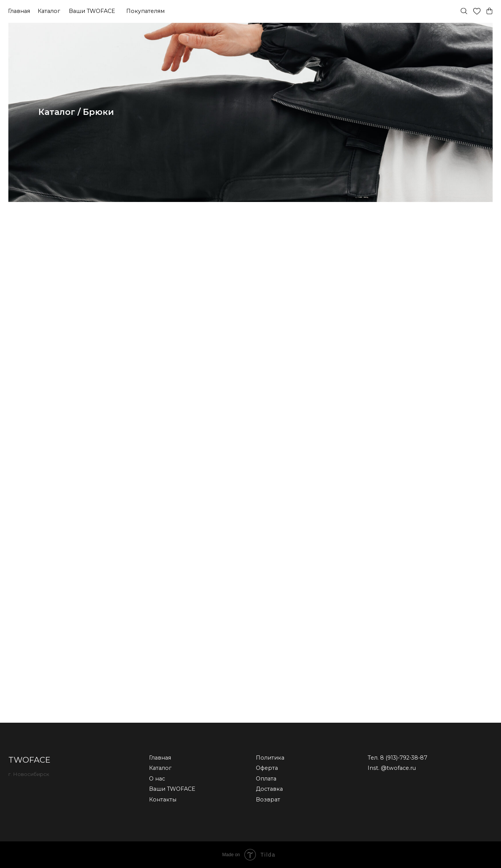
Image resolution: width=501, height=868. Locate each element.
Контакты (163, 800)
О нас (157, 779)
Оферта (267, 768)
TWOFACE (29, 760)
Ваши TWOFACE (92, 11)
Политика (270, 758)
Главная (19, 11)
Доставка (269, 789)
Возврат (268, 800)
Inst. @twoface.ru (392, 768)
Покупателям (145, 11)
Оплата (266, 779)
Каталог (49, 11)
